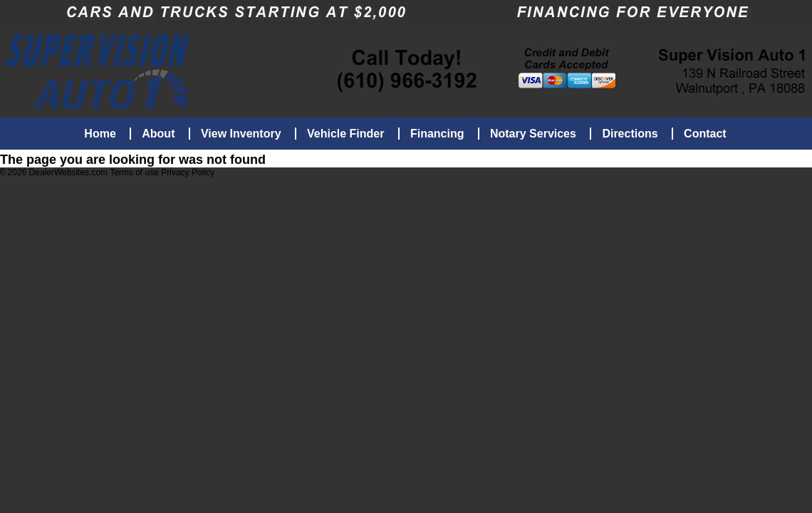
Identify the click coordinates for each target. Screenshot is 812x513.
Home (100, 134)
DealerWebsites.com (68, 174)
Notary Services (533, 134)
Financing (437, 134)
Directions (630, 134)
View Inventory (241, 134)
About (158, 134)
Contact (705, 134)
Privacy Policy (188, 174)
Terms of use (135, 174)
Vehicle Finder (345, 134)
